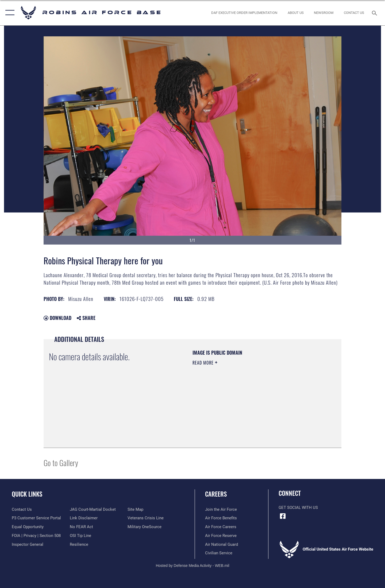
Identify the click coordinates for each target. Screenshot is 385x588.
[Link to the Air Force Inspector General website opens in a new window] (28, 544)
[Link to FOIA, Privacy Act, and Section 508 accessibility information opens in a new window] (36, 536)
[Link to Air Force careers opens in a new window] (221, 527)
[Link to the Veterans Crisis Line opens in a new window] (146, 518)
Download (57, 318)
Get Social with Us (298, 508)
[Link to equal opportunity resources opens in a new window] (28, 527)
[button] (9, 13)
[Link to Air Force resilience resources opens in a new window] (79, 544)
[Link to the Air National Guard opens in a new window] (222, 544)
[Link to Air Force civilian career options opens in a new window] (219, 553)
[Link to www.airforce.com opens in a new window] (221, 509)
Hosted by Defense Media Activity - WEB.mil (193, 566)
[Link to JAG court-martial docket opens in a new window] (93, 509)
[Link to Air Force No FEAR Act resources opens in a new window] (81, 527)
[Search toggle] (375, 13)
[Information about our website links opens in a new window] (84, 518)
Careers (216, 494)
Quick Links (27, 494)
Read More (204, 363)
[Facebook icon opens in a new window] (283, 516)
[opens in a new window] (145, 527)
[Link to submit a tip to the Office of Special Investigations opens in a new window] (80, 536)
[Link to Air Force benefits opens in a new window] (221, 518)
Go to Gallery (61, 463)
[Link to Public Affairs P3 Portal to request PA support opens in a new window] (36, 518)
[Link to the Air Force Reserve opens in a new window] (221, 536)
